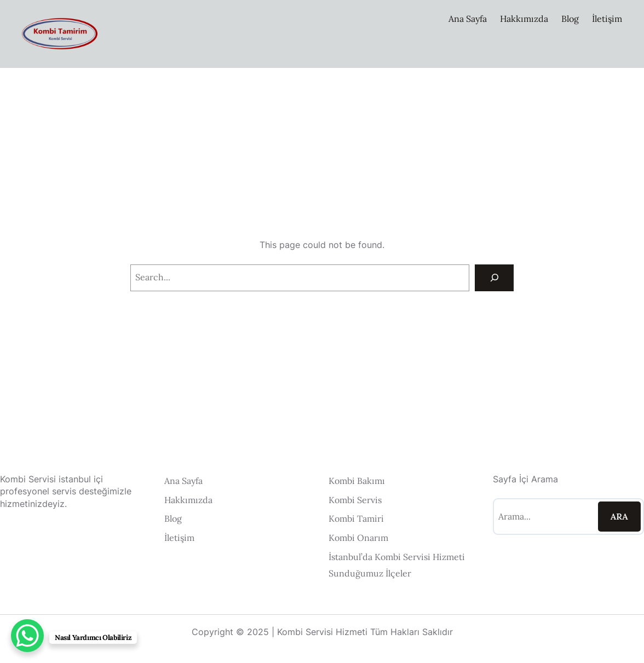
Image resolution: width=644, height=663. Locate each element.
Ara (619, 516)
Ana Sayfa (468, 19)
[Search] (494, 278)
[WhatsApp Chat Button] (27, 636)
